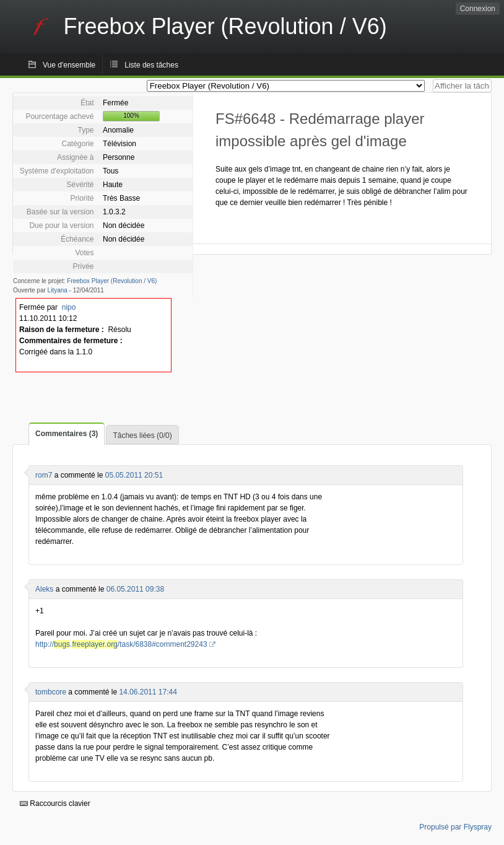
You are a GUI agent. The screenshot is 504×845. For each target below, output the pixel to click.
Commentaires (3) (67, 434)
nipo (69, 307)
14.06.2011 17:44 (148, 692)
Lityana (58, 290)
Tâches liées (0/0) (142, 436)
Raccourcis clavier (55, 803)
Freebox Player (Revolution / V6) (112, 281)
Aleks (44, 589)
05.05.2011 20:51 (134, 475)
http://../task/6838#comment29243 (121, 644)
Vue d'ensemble (69, 65)
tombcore (51, 692)
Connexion (478, 9)
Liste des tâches (151, 65)
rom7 (44, 475)
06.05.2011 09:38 (135, 589)
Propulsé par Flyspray (455, 827)
